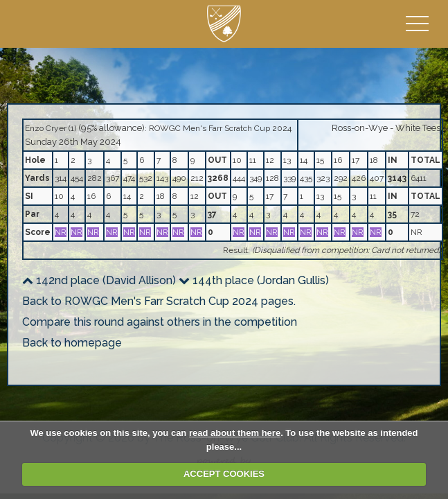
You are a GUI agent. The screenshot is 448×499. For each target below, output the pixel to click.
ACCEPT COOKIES (224, 474)
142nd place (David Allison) (99, 280)
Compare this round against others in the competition (160, 322)
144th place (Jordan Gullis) (254, 280)
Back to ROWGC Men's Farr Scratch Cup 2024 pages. (159, 301)
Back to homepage (72, 343)
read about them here (235, 433)
